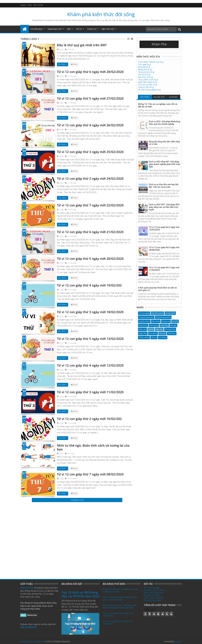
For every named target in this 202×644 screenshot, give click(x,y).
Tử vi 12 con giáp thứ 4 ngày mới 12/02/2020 (90, 365)
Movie (151, 329)
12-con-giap (72, 76)
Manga (173, 325)
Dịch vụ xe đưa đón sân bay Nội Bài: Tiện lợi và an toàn (164, 186)
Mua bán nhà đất (152, 595)
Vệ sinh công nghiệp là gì (149, 90)
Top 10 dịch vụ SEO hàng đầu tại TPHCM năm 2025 (80, 594)
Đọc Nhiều (145, 97)
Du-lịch (175, 321)
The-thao (172, 333)
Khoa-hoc (143, 325)
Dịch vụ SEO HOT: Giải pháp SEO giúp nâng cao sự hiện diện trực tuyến (164, 207)
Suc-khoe (153, 333)
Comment (173, 97)
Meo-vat (142, 329)
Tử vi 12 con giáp (152, 588)
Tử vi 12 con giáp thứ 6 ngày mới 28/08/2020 (164, 249)
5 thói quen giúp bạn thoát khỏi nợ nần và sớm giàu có (157, 289)
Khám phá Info (27, 588)
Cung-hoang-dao (146, 317)
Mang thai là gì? (145, 70)
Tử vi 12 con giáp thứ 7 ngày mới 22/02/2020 (90, 205)
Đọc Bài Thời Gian (159, 97)
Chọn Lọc (92, 29)
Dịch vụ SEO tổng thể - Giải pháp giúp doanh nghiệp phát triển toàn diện (165, 164)
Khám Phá (159, 44)
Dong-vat (166, 321)
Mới (69, 29)
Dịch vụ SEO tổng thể (153, 598)
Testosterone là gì (146, 72)
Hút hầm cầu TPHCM (154, 590)
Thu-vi (154, 337)
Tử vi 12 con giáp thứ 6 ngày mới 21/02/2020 (90, 232)
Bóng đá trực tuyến (153, 600)
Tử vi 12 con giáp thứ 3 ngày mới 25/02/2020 (90, 152)
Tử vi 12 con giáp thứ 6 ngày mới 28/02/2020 (90, 72)
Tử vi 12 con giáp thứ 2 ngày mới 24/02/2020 (90, 178)
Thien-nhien (144, 337)
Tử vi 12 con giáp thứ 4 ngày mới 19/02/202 (89, 285)
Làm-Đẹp (164, 325)
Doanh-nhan (144, 321)
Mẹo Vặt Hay (108, 29)
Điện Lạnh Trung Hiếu (154, 593)
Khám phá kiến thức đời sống (101, 14)
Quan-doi (143, 333)
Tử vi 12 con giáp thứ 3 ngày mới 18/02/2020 (90, 312)
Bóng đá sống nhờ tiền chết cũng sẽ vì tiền (164, 143)
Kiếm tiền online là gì (147, 82)
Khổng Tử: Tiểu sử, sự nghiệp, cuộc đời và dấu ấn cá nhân (158, 105)
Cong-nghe (170, 313)
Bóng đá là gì (144, 67)
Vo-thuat (163, 337)
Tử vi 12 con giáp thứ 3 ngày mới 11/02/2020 (90, 392)
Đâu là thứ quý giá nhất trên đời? (82, 45)
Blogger (178, 641)
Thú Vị (79, 29)
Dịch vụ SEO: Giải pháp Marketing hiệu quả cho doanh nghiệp (165, 123)
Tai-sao (162, 333)
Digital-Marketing (163, 317)
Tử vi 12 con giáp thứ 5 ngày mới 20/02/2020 (90, 258)
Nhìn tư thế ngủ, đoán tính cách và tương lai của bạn (93, 447)
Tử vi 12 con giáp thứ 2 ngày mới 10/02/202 (89, 419)
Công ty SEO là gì (146, 87)
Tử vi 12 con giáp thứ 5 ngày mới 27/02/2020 (90, 98)
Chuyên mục (36, 29)
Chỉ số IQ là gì (144, 75)
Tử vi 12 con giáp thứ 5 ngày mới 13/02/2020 (90, 339)
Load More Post (77, 500)
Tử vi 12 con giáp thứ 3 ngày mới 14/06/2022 (118, 623)
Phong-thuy (170, 329)
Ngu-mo (159, 329)
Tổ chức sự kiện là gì (148, 85)
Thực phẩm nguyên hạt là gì (151, 62)
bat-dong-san (157, 313)
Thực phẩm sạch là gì (148, 80)
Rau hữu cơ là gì (145, 77)
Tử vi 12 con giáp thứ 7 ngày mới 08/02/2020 (90, 474)
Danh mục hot (55, 29)
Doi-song (71, 49)
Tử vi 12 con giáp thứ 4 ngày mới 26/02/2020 (90, 125)
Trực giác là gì (144, 64)
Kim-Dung (154, 325)
